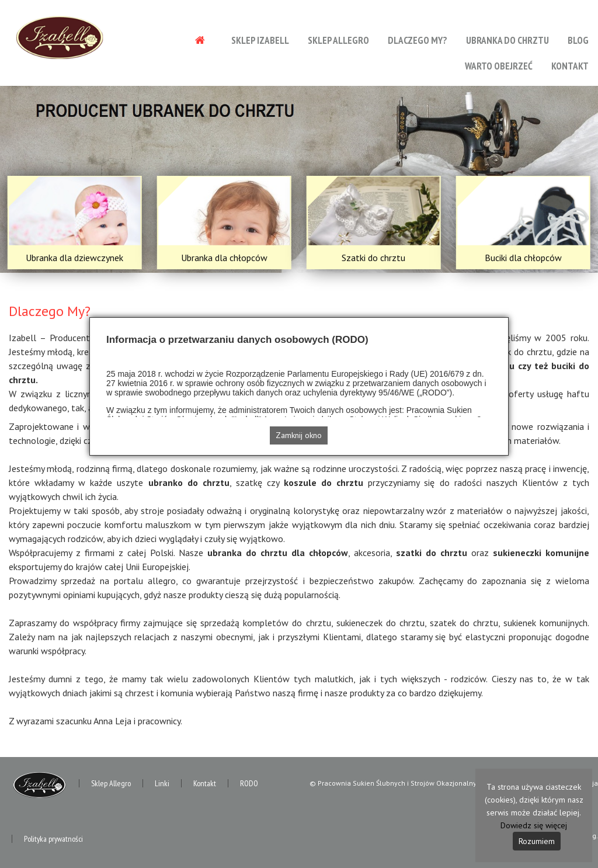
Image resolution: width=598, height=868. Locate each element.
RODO (249, 783)
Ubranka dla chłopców (224, 258)
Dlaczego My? (418, 40)
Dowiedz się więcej (534, 825)
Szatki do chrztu (373, 258)
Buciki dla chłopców (523, 258)
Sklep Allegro (338, 40)
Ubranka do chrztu (507, 40)
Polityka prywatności (53, 839)
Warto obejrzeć (499, 66)
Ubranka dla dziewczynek (74, 258)
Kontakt (570, 66)
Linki (162, 783)
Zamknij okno (299, 435)
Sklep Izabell (260, 40)
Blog (578, 40)
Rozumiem (537, 841)
